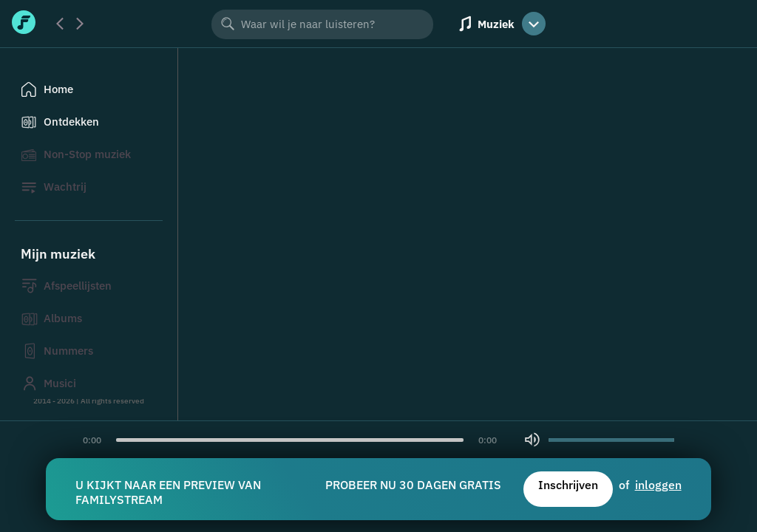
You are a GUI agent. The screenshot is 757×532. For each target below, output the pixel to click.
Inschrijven (568, 485)
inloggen (658, 485)
